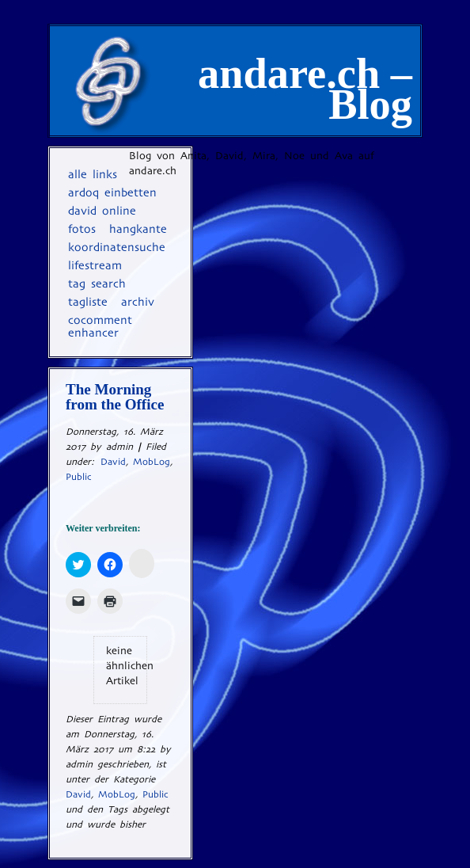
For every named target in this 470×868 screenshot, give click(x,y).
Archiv (138, 302)
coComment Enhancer (100, 326)
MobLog (152, 462)
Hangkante (138, 229)
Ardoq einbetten (112, 192)
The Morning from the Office (117, 397)
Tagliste (88, 302)
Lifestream (95, 265)
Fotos (82, 229)
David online (102, 211)
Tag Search (97, 284)
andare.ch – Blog (305, 89)
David (113, 462)
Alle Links (93, 174)
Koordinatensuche (117, 247)
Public (79, 477)
